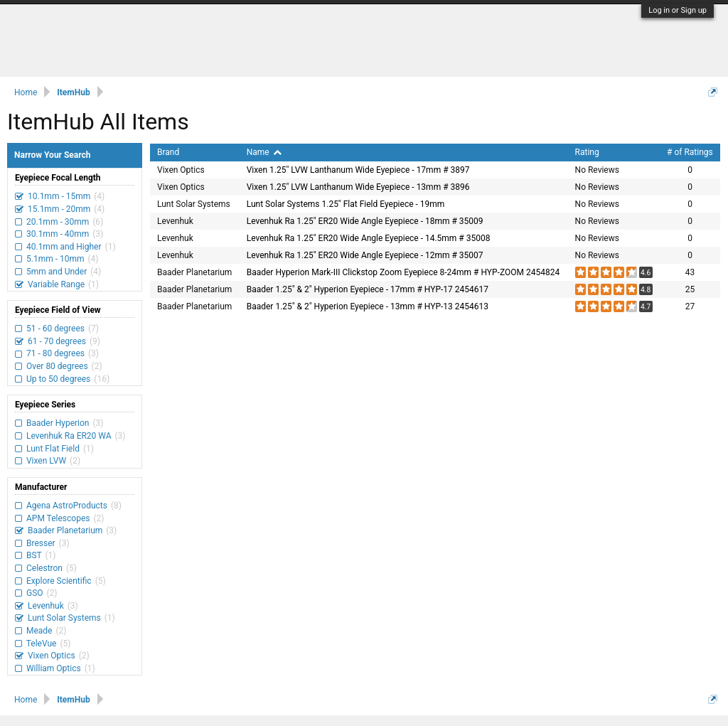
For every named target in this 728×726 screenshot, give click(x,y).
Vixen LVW (46, 461)
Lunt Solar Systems (64, 618)
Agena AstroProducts (67, 506)
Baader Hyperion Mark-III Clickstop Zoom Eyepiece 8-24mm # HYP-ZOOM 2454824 (403, 272)
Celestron (44, 568)
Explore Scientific (59, 581)
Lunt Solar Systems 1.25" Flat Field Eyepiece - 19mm (346, 204)
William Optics (54, 668)
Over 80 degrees (57, 366)
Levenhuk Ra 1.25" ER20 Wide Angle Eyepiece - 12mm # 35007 (365, 255)
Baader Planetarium (65, 530)
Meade (39, 631)
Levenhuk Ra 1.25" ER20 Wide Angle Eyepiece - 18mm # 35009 (365, 221)
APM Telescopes (58, 518)
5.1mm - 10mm (55, 259)
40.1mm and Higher (64, 247)
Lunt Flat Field (53, 449)
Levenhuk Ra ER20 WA (69, 436)
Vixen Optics (52, 656)
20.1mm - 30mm (58, 222)
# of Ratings (690, 152)
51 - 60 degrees (55, 329)
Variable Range (56, 284)
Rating (587, 152)
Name (264, 152)
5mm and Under (57, 272)
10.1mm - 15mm (59, 196)
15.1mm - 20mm (59, 209)
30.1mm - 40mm (58, 234)
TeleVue (41, 644)
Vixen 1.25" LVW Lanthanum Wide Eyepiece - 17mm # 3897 (358, 170)
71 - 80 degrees (55, 353)
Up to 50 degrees (58, 379)
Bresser (41, 543)
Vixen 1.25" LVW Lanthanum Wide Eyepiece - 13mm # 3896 (358, 187)
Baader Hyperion (58, 423)
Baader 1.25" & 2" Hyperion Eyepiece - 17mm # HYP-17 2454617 (368, 289)
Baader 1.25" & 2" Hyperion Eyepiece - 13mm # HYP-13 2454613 (368, 306)
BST (34, 555)
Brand (168, 152)
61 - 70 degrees (57, 341)
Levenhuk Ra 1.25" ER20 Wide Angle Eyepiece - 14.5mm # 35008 (369, 238)
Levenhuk (46, 606)
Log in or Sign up (678, 10)
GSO (35, 593)
